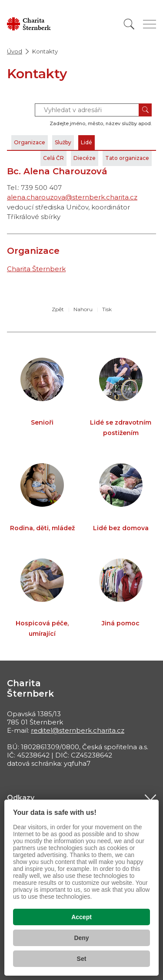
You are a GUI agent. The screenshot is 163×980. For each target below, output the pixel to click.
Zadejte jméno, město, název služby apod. (101, 123)
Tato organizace (127, 158)
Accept (81, 917)
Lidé (86, 142)
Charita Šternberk (36, 269)
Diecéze (85, 158)
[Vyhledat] (129, 24)
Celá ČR (53, 158)
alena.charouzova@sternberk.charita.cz (72, 197)
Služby (63, 142)
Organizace (30, 142)
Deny (81, 938)
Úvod (15, 51)
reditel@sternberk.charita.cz (78, 730)
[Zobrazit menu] (150, 24)
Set (82, 959)
